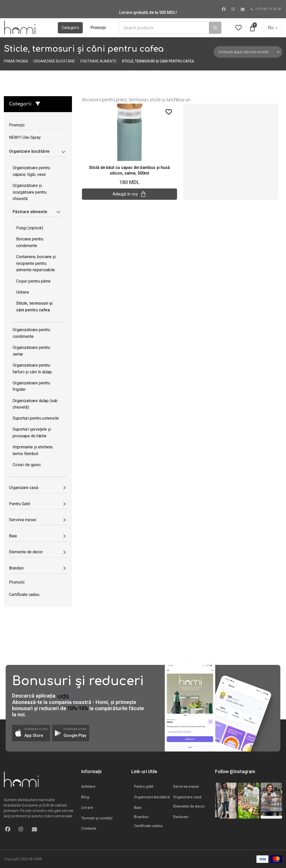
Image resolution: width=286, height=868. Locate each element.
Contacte (89, 828)
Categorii (70, 28)
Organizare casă (187, 797)
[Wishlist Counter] (238, 28)
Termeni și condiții (97, 818)
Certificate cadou (148, 826)
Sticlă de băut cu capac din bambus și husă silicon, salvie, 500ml (129, 170)
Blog (85, 797)
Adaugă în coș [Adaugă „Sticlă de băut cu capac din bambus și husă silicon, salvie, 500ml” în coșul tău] (130, 194)
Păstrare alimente (99, 61)
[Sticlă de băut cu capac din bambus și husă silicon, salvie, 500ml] (130, 132)
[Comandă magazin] (248, 52)
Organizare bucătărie (54, 61)
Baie (138, 808)
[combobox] (164, 28)
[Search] (215, 28)
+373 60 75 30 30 (266, 9)
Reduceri (181, 817)
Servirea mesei (186, 786)
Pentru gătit (144, 786)
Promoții (98, 28)
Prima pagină (16, 61)
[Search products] (164, 28)
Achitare (88, 786)
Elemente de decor (189, 806)
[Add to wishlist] (169, 112)
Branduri (141, 817)
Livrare (87, 808)
